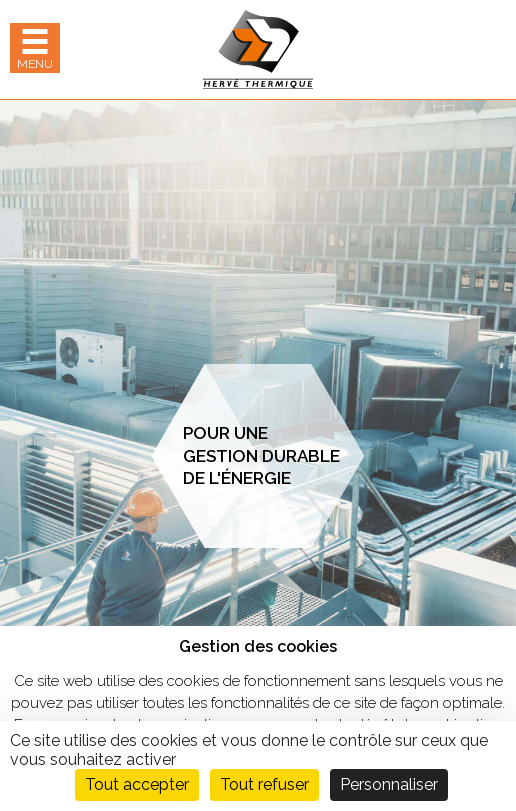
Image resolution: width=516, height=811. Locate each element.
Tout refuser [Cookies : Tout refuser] (264, 784)
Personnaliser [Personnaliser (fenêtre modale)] (389, 784)
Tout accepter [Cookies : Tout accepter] (137, 784)
